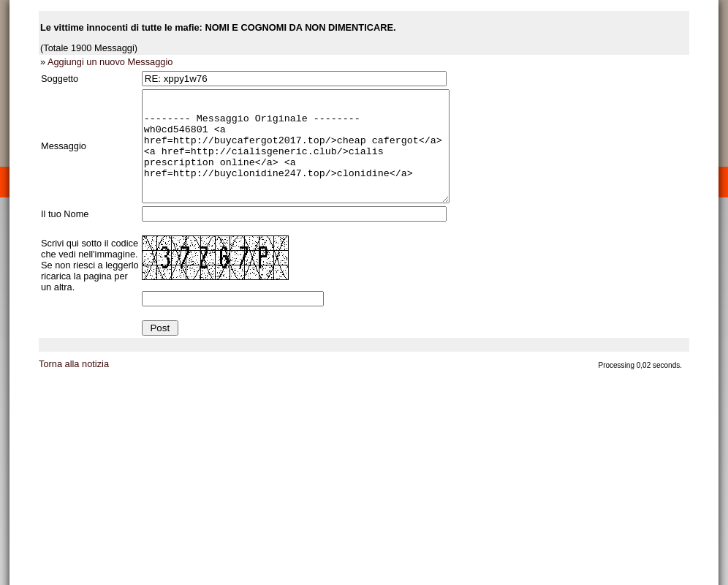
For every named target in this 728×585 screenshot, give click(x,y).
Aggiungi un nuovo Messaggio (110, 62)
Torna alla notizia (74, 386)
